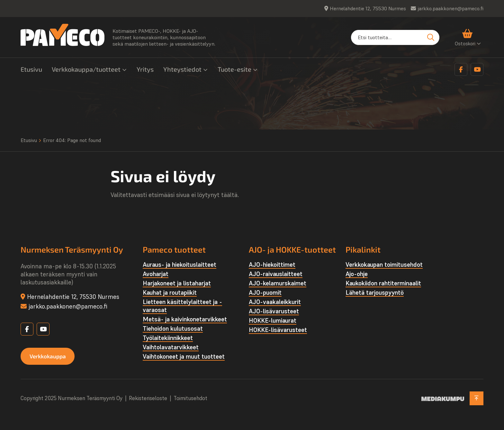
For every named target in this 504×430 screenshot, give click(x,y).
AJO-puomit (265, 292)
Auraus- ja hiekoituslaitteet (180, 264)
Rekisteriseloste (148, 399)
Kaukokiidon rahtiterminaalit (383, 283)
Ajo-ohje (357, 274)
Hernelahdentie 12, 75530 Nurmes (368, 8)
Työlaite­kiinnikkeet (168, 338)
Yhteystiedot (182, 69)
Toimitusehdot (190, 399)
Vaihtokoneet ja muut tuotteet (184, 356)
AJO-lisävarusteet (274, 311)
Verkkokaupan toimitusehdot (384, 264)
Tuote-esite (234, 69)
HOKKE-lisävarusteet (278, 330)
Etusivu (31, 69)
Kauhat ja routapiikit (170, 292)
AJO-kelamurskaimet (278, 283)
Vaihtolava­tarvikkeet (171, 347)
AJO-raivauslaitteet (276, 274)
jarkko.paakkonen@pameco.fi (450, 8)
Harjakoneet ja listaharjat (177, 283)
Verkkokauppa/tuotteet (86, 69)
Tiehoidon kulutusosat (173, 328)
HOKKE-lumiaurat (273, 320)
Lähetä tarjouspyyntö (375, 292)
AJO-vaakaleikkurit (275, 302)
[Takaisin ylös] (476, 399)
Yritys (145, 69)
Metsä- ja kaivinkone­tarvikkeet (185, 319)
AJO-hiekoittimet (272, 264)
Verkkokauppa (49, 356)
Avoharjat (156, 274)
